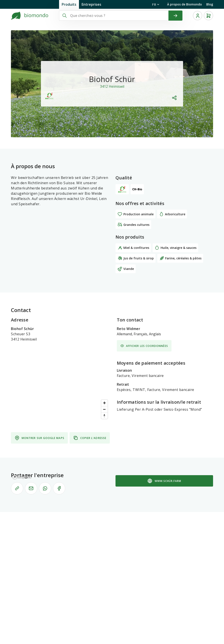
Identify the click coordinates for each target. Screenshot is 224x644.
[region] (60, 439)
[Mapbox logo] (22, 477)
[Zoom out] (104, 409)
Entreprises (91, 4)
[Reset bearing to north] (104, 416)
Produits (69, 4)
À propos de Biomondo (185, 4)
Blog (210, 4)
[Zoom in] (104, 403)
